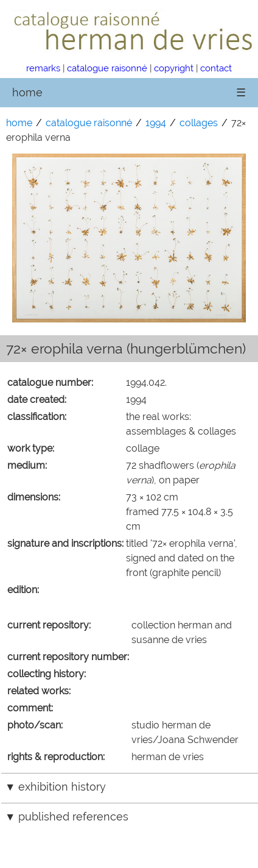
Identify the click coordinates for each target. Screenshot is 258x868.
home (27, 92)
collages (199, 123)
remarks (43, 68)
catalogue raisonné (107, 68)
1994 (156, 123)
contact (216, 68)
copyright (174, 68)
